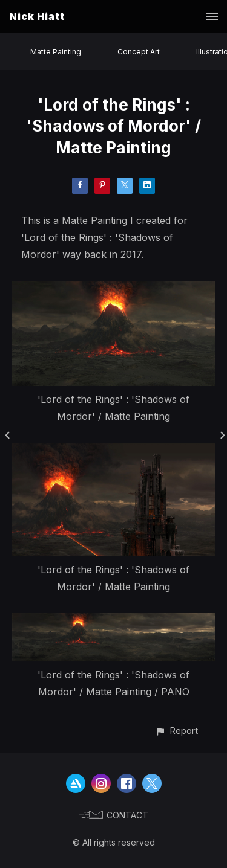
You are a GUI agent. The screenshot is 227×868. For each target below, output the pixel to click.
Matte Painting (56, 52)
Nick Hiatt (37, 16)
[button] (176, 731)
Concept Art (139, 52)
